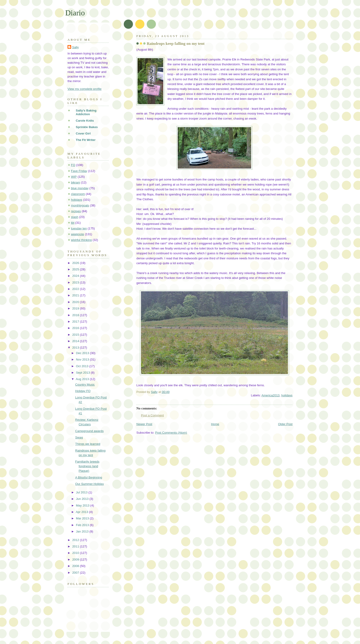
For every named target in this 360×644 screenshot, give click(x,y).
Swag (79, 437)
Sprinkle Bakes (87, 127)
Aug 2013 (83, 379)
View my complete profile (84, 89)
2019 (76, 308)
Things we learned (88, 444)
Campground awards (89, 431)
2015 (76, 335)
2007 (76, 573)
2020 (76, 302)
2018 (76, 315)
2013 (76, 348)
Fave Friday (79, 171)
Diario (75, 13)
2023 (76, 282)
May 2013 (83, 505)
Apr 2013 (82, 512)
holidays (287, 395)
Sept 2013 (83, 373)
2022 (76, 289)
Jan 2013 (83, 531)
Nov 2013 (83, 359)
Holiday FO (83, 391)
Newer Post (144, 424)
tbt (73, 223)
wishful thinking (81, 240)
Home (215, 424)
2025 (76, 269)
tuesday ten (79, 228)
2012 (76, 540)
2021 (76, 295)
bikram (76, 182)
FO (73, 165)
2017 (76, 322)
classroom (78, 194)
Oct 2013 (83, 366)
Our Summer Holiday (89, 484)
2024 (76, 276)
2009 (76, 560)
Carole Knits (85, 121)
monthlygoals (80, 205)
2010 (76, 553)
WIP (74, 177)
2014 (76, 341)
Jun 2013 (83, 499)
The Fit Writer (86, 140)
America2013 (271, 395)
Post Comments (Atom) (171, 433)
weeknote (77, 234)
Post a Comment (152, 415)
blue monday (80, 188)
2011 (76, 546)
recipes (76, 211)
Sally (75, 47)
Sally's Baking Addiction (86, 112)
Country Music (85, 385)
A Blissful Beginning (89, 477)
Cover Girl (83, 133)
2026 (76, 263)
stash (75, 217)
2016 (76, 328)
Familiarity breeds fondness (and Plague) (87, 466)
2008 (76, 566)
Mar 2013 (83, 518)
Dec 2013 (83, 353)
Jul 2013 (82, 492)
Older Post (285, 424)
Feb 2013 (83, 525)
